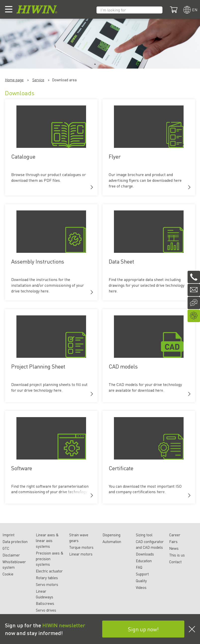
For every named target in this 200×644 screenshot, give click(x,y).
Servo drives (46, 610)
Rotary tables (47, 578)
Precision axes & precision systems (50, 559)
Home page (14, 80)
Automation (112, 542)
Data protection (15, 542)
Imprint (8, 535)
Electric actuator (49, 571)
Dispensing (111, 535)
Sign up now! (143, 629)
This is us (177, 555)
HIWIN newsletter (64, 625)
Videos (141, 587)
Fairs (173, 542)
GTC (6, 548)
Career (175, 535)
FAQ (139, 567)
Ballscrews (45, 603)
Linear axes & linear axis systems (47, 541)
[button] (92, 187)
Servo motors (47, 584)
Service (38, 80)
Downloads (145, 554)
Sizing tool (144, 535)
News (174, 548)
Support (142, 574)
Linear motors (81, 554)
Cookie (8, 574)
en (195, 10)
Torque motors (81, 547)
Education (144, 561)
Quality (141, 581)
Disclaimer (11, 555)
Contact (175, 562)
